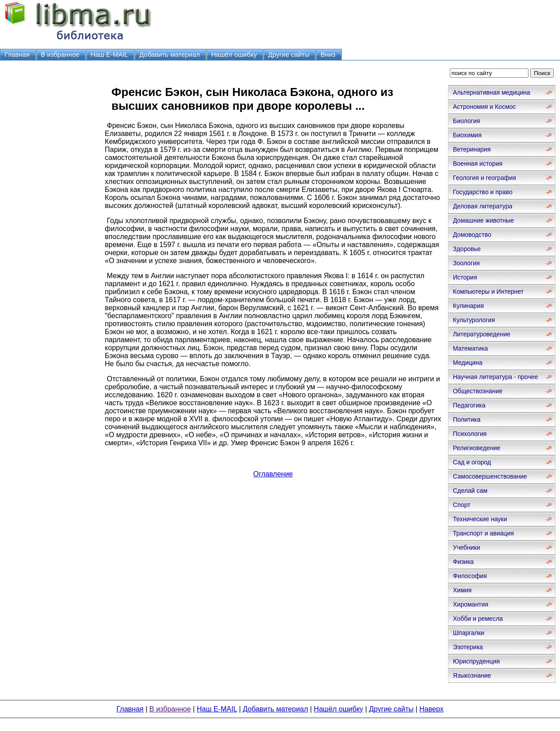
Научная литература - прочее (495, 377)
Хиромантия (471, 604)
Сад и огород (472, 462)
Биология (466, 121)
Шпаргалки (469, 633)
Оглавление (273, 474)
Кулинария (468, 306)
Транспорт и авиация (483, 533)
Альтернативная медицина (492, 92)
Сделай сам (470, 491)
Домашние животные (483, 220)
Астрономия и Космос (484, 107)
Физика (463, 562)
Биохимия (467, 135)
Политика (467, 419)
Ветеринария (472, 149)
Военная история (478, 164)
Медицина (468, 363)
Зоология (466, 263)
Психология (470, 434)
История (465, 277)
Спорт (462, 505)
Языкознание (472, 675)
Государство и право (483, 192)
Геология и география (484, 178)
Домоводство (472, 235)
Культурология (474, 320)
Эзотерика (468, 647)
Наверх (432, 709)
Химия (462, 590)
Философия (470, 576)
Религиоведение (477, 448)
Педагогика (469, 405)
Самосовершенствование (490, 476)
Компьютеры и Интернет (488, 292)
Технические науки (480, 519)
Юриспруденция (476, 661)
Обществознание (478, 391)
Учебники (466, 547)
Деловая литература (483, 206)
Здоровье (467, 249)
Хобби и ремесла (478, 619)
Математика (470, 348)
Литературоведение (482, 334)
